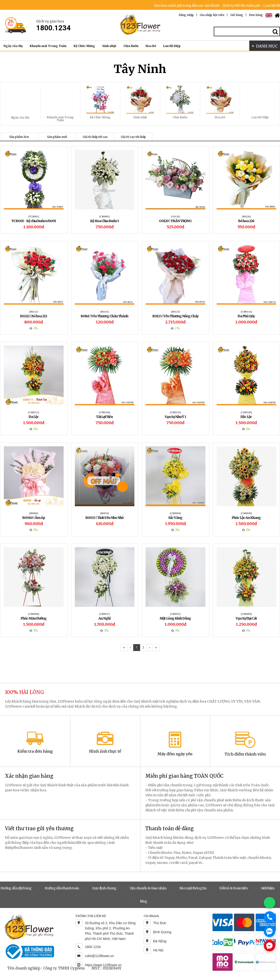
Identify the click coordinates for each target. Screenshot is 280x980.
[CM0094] (175, 513)
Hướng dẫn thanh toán (62, 888)
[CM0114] (246, 312)
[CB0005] (105, 216)
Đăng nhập (186, 15)
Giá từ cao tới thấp (133, 137)
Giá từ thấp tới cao (95, 137)
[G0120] (176, 216)
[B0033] (104, 513)
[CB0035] (175, 614)
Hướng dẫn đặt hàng (16, 888)
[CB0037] (105, 614)
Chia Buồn (131, 46)
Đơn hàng (256, 15)
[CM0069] (246, 614)
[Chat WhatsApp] (270, 903)
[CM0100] (246, 412)
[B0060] (34, 513)
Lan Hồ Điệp (172, 46)
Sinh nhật (109, 46)
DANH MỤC (265, 46)
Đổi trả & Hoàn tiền (234, 888)
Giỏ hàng (237, 15)
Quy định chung (104, 888)
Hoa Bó (151, 46)
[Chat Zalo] (270, 931)
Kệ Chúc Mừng (84, 46)
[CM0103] (175, 412)
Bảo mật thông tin (193, 888)
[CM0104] (105, 412)
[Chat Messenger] (270, 946)
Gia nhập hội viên (212, 15)
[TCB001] (34, 216)
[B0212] (34, 312)
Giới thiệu (267, 888)
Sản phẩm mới (57, 137)
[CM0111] (34, 412)
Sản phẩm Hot (19, 137)
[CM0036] (246, 513)
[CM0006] (34, 614)
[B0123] (176, 312)
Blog (143, 901)
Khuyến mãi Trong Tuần (48, 46)
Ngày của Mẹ (13, 46)
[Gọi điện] (270, 917)
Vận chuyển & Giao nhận (148, 888)
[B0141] (104, 312)
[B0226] (246, 216)
